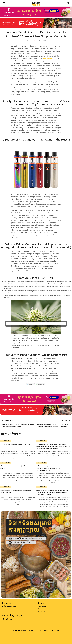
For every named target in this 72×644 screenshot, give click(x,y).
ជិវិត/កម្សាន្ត (40, 609)
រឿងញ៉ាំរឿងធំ (41, 603)
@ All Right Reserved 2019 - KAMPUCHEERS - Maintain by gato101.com (36, 631)
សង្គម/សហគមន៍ (42, 612)
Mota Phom (33, 40)
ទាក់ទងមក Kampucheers (9, 606)
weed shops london (50, 58)
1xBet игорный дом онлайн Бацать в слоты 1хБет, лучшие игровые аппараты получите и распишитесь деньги (53, 468)
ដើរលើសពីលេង (42, 606)
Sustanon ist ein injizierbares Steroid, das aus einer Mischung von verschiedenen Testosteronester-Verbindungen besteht (53, 492)
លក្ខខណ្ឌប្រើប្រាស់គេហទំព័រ (8, 609)
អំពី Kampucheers (7, 603)
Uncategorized (6, 441)
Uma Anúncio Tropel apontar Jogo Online (17, 444)
